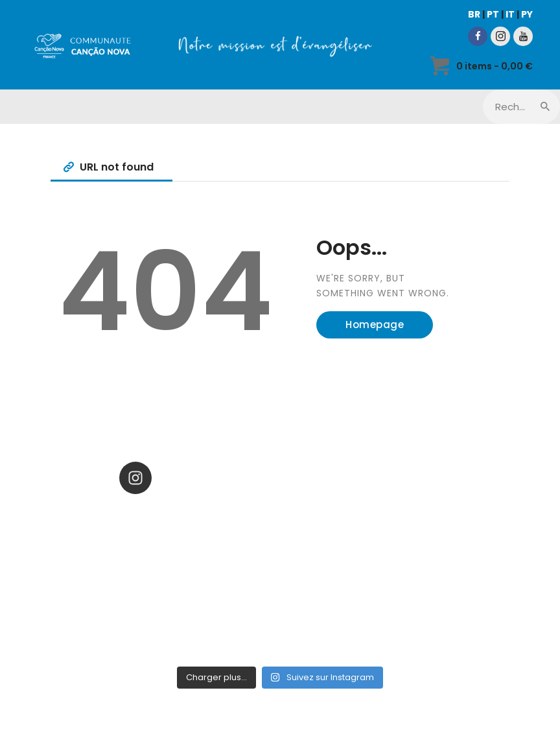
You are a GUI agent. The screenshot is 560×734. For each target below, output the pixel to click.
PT (493, 14)
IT (510, 14)
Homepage (375, 325)
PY (527, 14)
